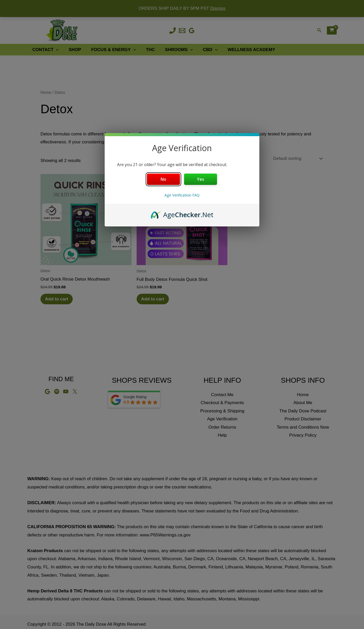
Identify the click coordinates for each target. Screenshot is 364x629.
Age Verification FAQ (182, 195)
